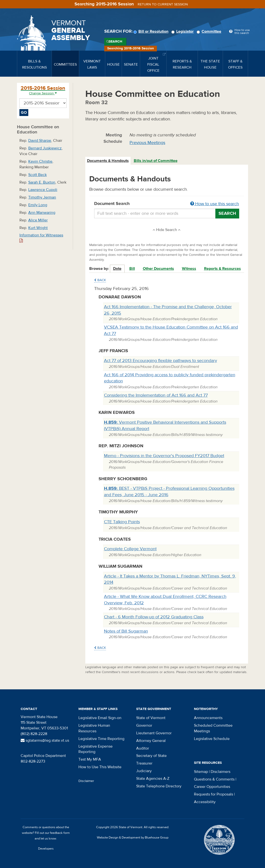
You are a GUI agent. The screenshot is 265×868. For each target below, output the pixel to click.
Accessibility (205, 802)
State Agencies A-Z (153, 779)
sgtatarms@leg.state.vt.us (45, 740)
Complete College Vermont (130, 549)
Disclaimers (221, 772)
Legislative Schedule (212, 739)
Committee (210, 31)
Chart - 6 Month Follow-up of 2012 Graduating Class (154, 617)
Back (100, 280)
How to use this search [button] (215, 204)
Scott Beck (37, 175)
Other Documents (158, 269)
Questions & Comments (214, 779)
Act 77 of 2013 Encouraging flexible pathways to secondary (161, 361)
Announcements (208, 718)
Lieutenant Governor (154, 733)
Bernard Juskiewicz (45, 148)
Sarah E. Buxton (42, 182)
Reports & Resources (222, 269)
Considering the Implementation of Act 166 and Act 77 (156, 395)
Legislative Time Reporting (101, 739)
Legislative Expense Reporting (96, 749)
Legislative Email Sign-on (100, 718)
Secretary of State (151, 756)
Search (115, 42)
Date (117, 269)
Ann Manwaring (42, 213)
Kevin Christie (40, 161)
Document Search (167, 204)
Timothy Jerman (42, 197)
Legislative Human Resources (94, 728)
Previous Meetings (147, 143)
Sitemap (201, 772)
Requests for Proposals (213, 794)
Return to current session (163, 4)
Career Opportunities (212, 787)
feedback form (60, 833)
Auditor (143, 748)
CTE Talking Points (122, 522)
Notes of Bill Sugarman (126, 631)
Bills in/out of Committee (156, 161)
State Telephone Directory (159, 786)
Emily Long (38, 205)
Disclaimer (86, 781)
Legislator (183, 31)
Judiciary (144, 771)
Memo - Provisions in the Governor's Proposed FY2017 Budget (164, 456)
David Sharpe (40, 141)
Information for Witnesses (41, 238)
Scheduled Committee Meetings (213, 728)
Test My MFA (90, 759)
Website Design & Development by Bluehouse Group (133, 838)
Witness (189, 269)
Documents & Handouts (108, 161)
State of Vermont (151, 718)
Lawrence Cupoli (43, 190)
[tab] (108, 161)
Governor (144, 725)
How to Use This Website (100, 767)
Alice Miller (38, 220)
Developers (46, 849)
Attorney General (151, 741)
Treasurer (144, 763)
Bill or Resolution (152, 31)
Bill (132, 269)
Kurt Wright (38, 228)
